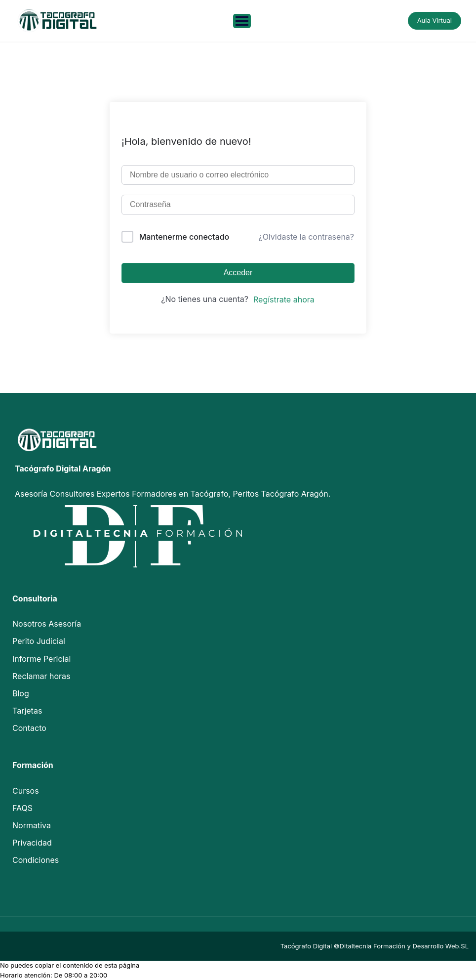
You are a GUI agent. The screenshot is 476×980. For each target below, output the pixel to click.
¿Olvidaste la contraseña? (306, 237)
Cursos (26, 791)
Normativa (32, 825)
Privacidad (32, 843)
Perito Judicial (39, 641)
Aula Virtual (435, 20)
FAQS (22, 808)
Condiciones (36, 860)
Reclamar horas (41, 676)
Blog (21, 693)
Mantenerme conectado (184, 237)
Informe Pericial (41, 659)
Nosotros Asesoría (47, 624)
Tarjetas (27, 711)
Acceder (238, 273)
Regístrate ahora (284, 299)
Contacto (29, 728)
